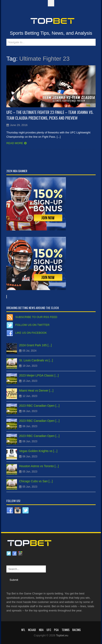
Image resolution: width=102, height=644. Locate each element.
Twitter (9, 554)
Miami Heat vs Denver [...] (36, 391)
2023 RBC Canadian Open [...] (39, 406)
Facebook (14, 554)
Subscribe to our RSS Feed (36, 317)
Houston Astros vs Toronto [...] (39, 466)
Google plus (20, 554)
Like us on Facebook (31, 333)
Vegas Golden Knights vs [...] (38, 451)
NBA (41, 630)
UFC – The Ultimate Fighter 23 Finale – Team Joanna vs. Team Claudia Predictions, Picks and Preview (50, 115)
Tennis (66, 630)
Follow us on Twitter (32, 325)
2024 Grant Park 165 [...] (35, 345)
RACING (76, 630)
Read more (15, 143)
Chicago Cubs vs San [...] (36, 481)
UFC (49, 630)
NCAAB (32, 630)
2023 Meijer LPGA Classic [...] (39, 375)
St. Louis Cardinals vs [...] (36, 360)
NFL (23, 630)
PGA (56, 630)
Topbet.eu (62, 635)
